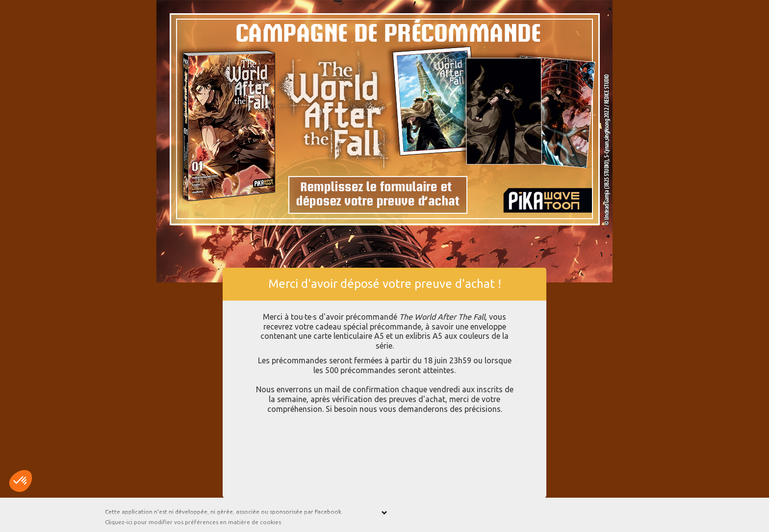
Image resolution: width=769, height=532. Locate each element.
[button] (21, 481)
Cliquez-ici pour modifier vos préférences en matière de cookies (193, 522)
